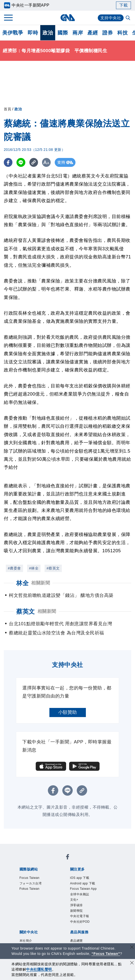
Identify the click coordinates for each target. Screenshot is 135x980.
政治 (48, 33)
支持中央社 (111, 18)
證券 (108, 33)
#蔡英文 (53, 568)
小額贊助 (68, 712)
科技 (122, 33)
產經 (93, 33)
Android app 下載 (83, 883)
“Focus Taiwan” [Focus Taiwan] (106, 954)
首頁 (7, 109)
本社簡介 (26, 941)
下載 (123, 5)
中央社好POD (80, 922)
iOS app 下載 (80, 878)
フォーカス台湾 (31, 883)
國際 (63, 33)
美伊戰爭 (13, 33)
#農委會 (14, 568)
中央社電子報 (80, 916)
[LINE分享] (21, 162)
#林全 (34, 568)
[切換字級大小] (47, 162)
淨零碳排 (76, 905)
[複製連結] (34, 162)
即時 (33, 33)
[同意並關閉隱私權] (132, 963)
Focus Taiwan (30, 878)
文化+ (74, 900)
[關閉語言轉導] (132, 948)
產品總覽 (76, 941)
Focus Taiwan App (83, 889)
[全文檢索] (128, 18)
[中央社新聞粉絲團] (68, 858)
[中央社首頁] (67, 18)
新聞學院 (76, 911)
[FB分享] (8, 162)
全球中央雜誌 (80, 894)
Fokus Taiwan (30, 889)
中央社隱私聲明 (39, 969)
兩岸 (78, 33)
